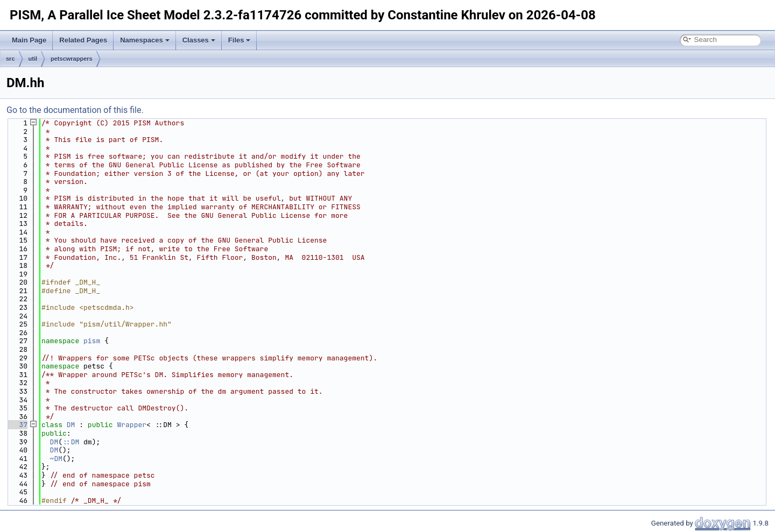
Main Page (29, 40)
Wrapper (132, 425)
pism (92, 341)
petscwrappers (72, 59)
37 (17, 425)
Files (239, 40)
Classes (199, 40)
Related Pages (83, 40)
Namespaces (145, 40)
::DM (71, 442)
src (10, 59)
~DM (56, 459)
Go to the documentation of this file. (75, 110)
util (33, 59)
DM (71, 425)
